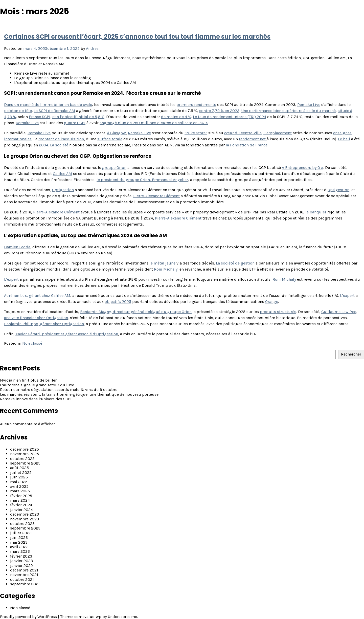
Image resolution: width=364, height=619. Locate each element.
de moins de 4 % (176, 117)
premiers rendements (196, 105)
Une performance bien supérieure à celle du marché (288, 111)
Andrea (92, 48)
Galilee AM (62, 174)
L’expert (11, 279)
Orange (272, 302)
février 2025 (21, 496)
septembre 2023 (25, 528)
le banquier (316, 212)
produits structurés (278, 312)
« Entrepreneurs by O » (303, 168)
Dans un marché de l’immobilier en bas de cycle (48, 105)
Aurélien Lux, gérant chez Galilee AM (37, 295)
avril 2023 (19, 547)
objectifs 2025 (118, 302)
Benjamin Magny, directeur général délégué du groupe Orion (136, 312)
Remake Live (309, 105)
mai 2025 (19, 482)
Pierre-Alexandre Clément (156, 196)
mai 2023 (19, 542)
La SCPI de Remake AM (54, 111)
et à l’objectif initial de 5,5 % (78, 117)
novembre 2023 (25, 519)
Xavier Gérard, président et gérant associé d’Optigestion (67, 334)
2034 (44, 145)
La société (59, 145)
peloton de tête (18, 111)
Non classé (32, 343)
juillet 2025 (21, 472)
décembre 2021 (24, 570)
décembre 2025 (25, 449)
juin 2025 (19, 477)
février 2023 (21, 556)
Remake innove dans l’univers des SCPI (36, 399)
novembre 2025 (25, 454)
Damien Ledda (17, 247)
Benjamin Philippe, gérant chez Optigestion (44, 324)
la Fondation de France (247, 145)
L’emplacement (278, 133)
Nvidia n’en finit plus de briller (28, 380)
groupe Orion (114, 168)
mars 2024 (20, 500)
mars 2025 (20, 491)
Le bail (344, 139)
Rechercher (351, 354)
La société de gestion (235, 263)
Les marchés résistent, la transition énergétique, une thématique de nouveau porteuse (79, 394)
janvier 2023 (21, 561)
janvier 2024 (21, 510)
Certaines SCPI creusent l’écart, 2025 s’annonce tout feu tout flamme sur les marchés (137, 37)
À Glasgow (116, 133)
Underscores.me (122, 617)
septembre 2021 (25, 584)
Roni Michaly (166, 269)
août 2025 (19, 468)
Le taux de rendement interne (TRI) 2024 (230, 117)
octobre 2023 (22, 524)
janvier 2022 (21, 566)
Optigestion (63, 190)
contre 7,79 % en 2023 (219, 111)
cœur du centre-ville (243, 133)
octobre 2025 (22, 459)
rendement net (253, 139)
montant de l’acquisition (61, 139)
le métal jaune (162, 263)
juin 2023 (19, 537)
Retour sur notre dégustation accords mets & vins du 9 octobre (59, 390)
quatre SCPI (75, 123)
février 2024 (21, 505)
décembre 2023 (25, 514)
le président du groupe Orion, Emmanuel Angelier (142, 180)
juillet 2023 (21, 533)
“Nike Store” (196, 133)
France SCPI (40, 117)
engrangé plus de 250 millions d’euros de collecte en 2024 (154, 123)
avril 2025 (19, 486)
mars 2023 (20, 551)
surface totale (110, 139)
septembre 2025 (25, 463)
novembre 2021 (24, 575)
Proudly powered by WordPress (29, 617)
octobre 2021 (22, 579)
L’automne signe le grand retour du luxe (37, 385)
